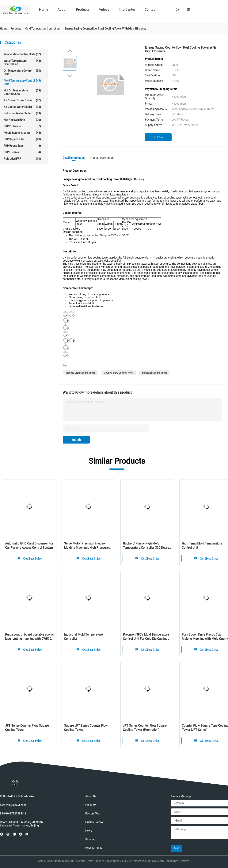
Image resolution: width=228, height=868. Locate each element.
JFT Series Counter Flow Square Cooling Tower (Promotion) (145, 728)
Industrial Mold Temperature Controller (83, 637)
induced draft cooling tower (80, 373)
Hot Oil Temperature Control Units (22, 92)
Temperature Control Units (22, 54)
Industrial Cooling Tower (155, 373)
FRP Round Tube (22, 146)
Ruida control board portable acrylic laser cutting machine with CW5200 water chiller (29, 637)
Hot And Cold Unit (22, 120)
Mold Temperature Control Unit (22, 82)
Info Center (127, 9)
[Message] (199, 833)
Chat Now (158, 137)
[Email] (199, 821)
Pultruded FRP (22, 159)
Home (44, 9)
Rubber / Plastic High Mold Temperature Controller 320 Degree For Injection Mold (147, 546)
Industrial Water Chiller (22, 113)
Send (177, 848)
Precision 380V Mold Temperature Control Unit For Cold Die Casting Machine (146, 637)
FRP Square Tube (22, 139)
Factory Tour (93, 814)
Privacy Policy (94, 848)
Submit (76, 440)
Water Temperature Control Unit (22, 62)
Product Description (102, 158)
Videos (104, 9)
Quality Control (94, 822)
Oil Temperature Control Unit (22, 72)
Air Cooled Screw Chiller (22, 100)
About (62, 9)
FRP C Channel (22, 126)
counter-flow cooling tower (119, 373)
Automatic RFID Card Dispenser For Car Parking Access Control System (29, 546)
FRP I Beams (22, 152)
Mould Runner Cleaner (22, 133)
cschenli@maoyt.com (13, 805)
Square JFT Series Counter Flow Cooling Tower (86, 728)
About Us (91, 796)
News (89, 831)
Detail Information (74, 158)
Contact (150, 9)
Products (83, 9)
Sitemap (90, 839)
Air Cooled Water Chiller (22, 107)
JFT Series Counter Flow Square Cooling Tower (27, 728)
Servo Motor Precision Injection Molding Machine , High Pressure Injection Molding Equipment (86, 546)
